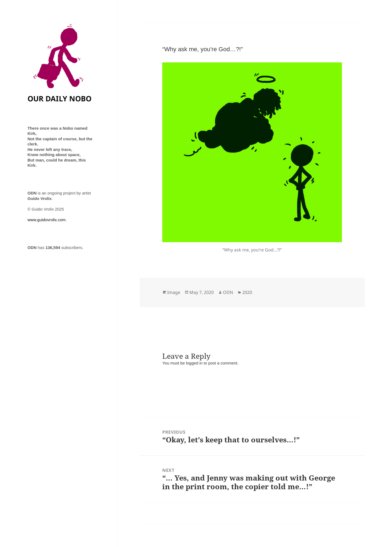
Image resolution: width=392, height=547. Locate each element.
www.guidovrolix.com (47, 220)
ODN (228, 292)
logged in (194, 363)
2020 (247, 292)
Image (174, 292)
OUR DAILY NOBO (59, 98)
